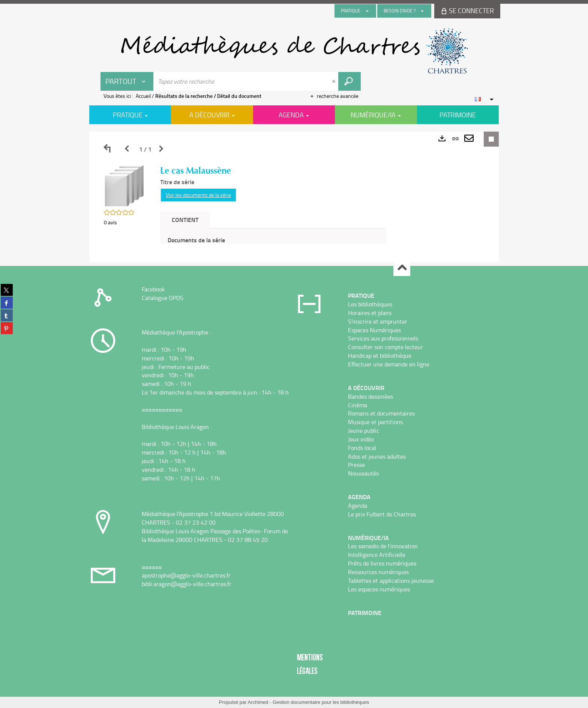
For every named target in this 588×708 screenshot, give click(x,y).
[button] (124, 185)
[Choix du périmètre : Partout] (127, 81)
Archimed (258, 702)
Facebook (153, 289)
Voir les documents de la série (198, 195)
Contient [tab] (185, 220)
